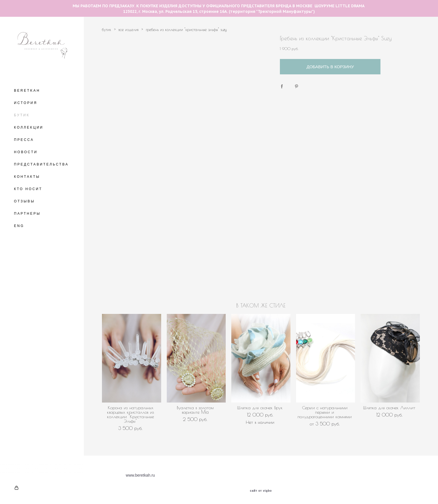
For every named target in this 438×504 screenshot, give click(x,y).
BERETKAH (27, 91)
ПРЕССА (24, 140)
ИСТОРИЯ (26, 103)
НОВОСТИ (26, 152)
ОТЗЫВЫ (24, 201)
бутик (107, 30)
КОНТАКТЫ (27, 177)
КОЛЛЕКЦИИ (29, 127)
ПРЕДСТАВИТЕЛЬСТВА (41, 164)
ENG (19, 226)
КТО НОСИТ (28, 189)
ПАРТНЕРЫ (27, 214)
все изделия (128, 30)
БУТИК (22, 115)
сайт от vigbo (261, 491)
